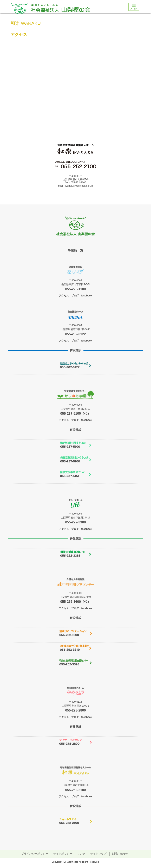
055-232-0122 (76, 334)
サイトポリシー (63, 854)
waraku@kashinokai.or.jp (79, 186)
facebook (87, 296)
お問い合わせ (120, 854)
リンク (81, 854)
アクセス (64, 296)
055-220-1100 (76, 289)
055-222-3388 (76, 522)
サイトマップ (98, 854)
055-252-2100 (76, 790)
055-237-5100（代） (76, 414)
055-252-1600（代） (76, 602)
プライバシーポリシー (35, 854)
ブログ (75, 296)
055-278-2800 (76, 710)
